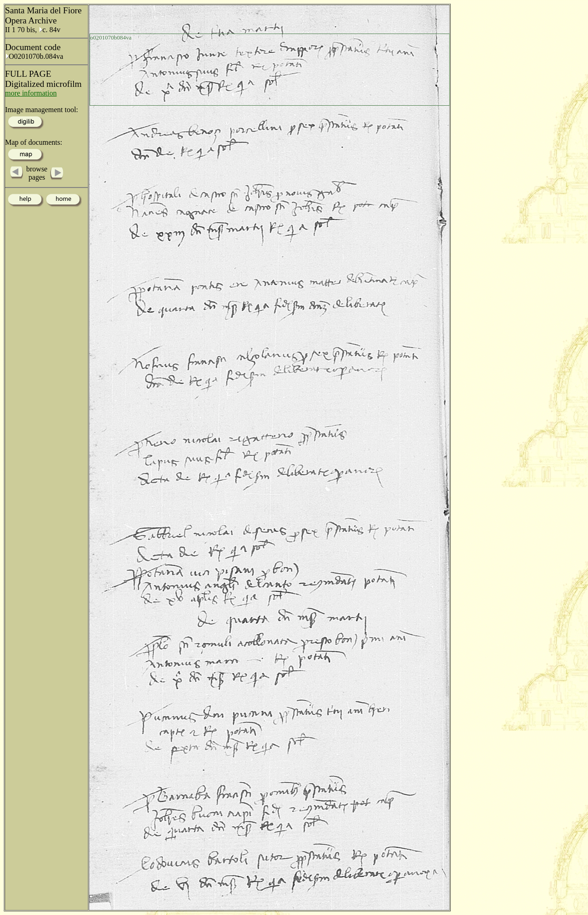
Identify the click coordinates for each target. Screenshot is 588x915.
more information (31, 93)
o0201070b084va (111, 37)
